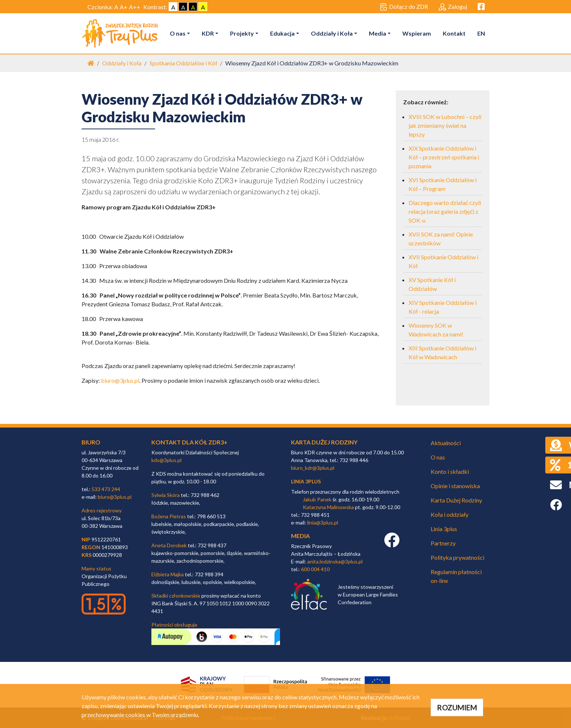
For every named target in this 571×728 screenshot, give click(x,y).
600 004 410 (315, 569)
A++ (135, 7)
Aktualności (446, 443)
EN (481, 33)
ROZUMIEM (457, 707)
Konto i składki (450, 471)
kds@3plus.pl (166, 460)
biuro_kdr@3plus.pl (313, 468)
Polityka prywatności (457, 557)
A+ (124, 7)
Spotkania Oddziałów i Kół (183, 63)
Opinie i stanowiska (455, 486)
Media (378, 33)
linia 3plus (306, 481)
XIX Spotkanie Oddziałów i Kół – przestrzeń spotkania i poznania (444, 157)
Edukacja (282, 33)
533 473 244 (106, 489)
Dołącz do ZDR (404, 7)
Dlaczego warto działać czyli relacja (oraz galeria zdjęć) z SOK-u (445, 211)
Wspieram (417, 33)
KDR (208, 33)
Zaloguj (453, 7)
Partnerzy (443, 543)
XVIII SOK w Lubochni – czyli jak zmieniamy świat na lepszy (445, 125)
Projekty (242, 33)
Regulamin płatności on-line (456, 576)
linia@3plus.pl (323, 522)
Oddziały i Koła (332, 33)
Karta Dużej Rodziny (456, 500)
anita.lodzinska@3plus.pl (335, 561)
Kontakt (454, 33)
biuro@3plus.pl (120, 380)
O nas (178, 33)
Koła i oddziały (450, 514)
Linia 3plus (444, 529)
